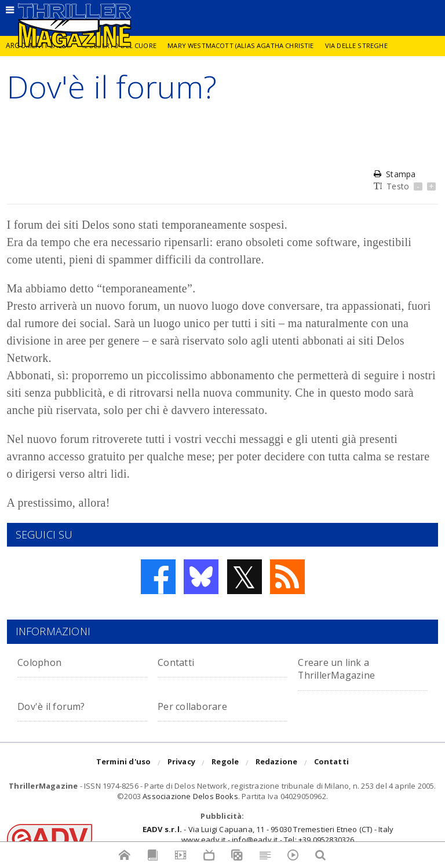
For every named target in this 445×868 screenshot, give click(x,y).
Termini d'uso (124, 763)
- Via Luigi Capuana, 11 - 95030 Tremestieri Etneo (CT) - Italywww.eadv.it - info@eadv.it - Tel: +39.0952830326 (268, 834)
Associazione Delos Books (190, 796)
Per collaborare (199, 706)
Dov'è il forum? (57, 706)
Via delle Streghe (366, 45)
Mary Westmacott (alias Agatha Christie (247, 45)
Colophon (43, 662)
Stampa (395, 174)
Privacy (181, 763)
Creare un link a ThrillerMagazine (343, 668)
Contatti (180, 662)
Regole (225, 763)
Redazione (277, 763)
